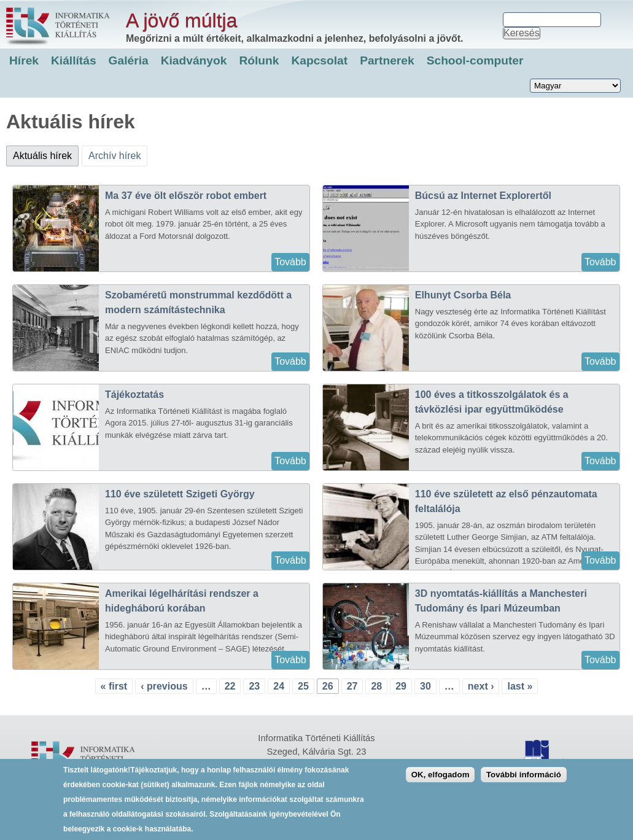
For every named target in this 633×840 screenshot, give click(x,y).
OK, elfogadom (441, 781)
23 (254, 686)
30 (425, 686)
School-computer (475, 60)
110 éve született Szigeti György (180, 494)
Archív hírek (115, 156)
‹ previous (164, 686)
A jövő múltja (181, 20)
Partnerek (387, 60)
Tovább (290, 262)
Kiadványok (194, 60)
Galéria (129, 60)
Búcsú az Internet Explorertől (483, 196)
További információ (524, 781)
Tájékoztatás (134, 395)
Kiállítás (74, 60)
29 (401, 686)
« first (114, 686)
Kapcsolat (319, 60)
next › (481, 686)
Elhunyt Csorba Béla (463, 295)
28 (376, 686)
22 (230, 686)
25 (303, 686)
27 (352, 686)
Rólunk (259, 60)
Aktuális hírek (46, 154)
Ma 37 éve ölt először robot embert (186, 196)
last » (520, 686)
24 (279, 686)
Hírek (24, 60)
